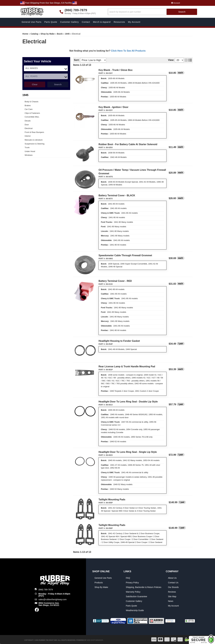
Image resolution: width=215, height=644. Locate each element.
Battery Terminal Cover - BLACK (117, 195)
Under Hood (30, 151)
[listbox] (46, 68)
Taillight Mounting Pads (112, 500)
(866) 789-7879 (46, 590)
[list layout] (190, 60)
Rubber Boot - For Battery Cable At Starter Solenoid (128, 144)
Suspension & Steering (34, 144)
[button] (153, 12)
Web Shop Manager (95, 640)
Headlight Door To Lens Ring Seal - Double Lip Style (128, 402)
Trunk (27, 147)
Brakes (28, 105)
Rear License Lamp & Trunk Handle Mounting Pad (127, 366)
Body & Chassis (32, 102)
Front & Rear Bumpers (34, 132)
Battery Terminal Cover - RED (115, 281)
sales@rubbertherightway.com (53, 599)
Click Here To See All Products (128, 51)
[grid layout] (186, 60)
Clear (35, 84)
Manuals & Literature (34, 140)
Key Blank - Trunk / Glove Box (116, 70)
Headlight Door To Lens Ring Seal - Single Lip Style (128, 452)
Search (58, 84)
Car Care (29, 109)
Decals (28, 121)
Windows (29, 155)
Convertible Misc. (32, 117)
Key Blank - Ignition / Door (113, 107)
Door (27, 125)
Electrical (29, 128)
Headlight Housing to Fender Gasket (119, 341)
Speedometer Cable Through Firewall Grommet (125, 255)
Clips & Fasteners (32, 113)
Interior (28, 136)
